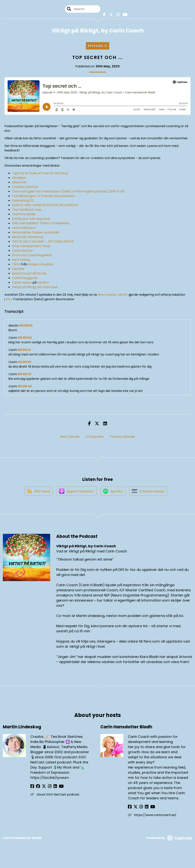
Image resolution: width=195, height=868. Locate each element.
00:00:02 (25, 339)
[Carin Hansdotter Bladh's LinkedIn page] (143, 809)
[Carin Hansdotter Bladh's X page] (134, 809)
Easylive (43, 283)
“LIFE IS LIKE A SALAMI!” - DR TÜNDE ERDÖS (43, 242)
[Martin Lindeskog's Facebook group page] (37, 789)
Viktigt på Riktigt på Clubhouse (35, 288)
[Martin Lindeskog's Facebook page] (32, 789)
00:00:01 (26, 326)
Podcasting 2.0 (23, 201)
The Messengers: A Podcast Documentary (43, 197)
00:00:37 (25, 375)
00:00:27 (25, 363)
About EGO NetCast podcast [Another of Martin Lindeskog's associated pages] (55, 797)
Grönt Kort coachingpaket (32, 256)
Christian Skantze (25, 188)
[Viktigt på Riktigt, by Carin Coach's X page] (110, 15)
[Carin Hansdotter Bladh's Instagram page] (139, 809)
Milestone (19, 183)
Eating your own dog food (31, 220)
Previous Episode (122, 438)
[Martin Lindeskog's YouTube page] (56, 789)
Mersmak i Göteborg (27, 238)
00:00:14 (24, 351)
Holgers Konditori (40, 265)
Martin (123, 296)
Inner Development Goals (31, 247)
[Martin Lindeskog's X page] (42, 789)
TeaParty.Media (24, 215)
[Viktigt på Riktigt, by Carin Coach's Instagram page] (117, 15)
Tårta (16, 265)
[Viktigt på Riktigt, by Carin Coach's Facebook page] (104, 15)
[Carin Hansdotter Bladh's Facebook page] (130, 809)
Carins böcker (23, 252)
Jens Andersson (24, 229)
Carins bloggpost (25, 279)
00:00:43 (25, 387)
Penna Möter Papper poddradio (36, 233)
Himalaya (19, 179)
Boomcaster (107, 296)
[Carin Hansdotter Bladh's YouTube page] (148, 809)
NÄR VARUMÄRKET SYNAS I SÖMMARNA (41, 224)
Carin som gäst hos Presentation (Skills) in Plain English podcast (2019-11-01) (68, 192)
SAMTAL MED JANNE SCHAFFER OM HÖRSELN (45, 206)
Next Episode (70, 438)
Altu (9, 300)
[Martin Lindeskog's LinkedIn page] (51, 789)
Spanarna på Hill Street (29, 274)
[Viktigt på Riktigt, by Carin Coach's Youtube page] (124, 15)
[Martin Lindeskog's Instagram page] (46, 789)
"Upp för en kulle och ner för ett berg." (40, 174)
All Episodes (95, 438)
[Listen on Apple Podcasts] (76, 493)
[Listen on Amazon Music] (149, 493)
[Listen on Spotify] (113, 493)
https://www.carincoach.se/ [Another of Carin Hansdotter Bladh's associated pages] (152, 817)
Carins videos (22, 283)
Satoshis (18, 270)
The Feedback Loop (27, 211)
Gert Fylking (21, 261)
